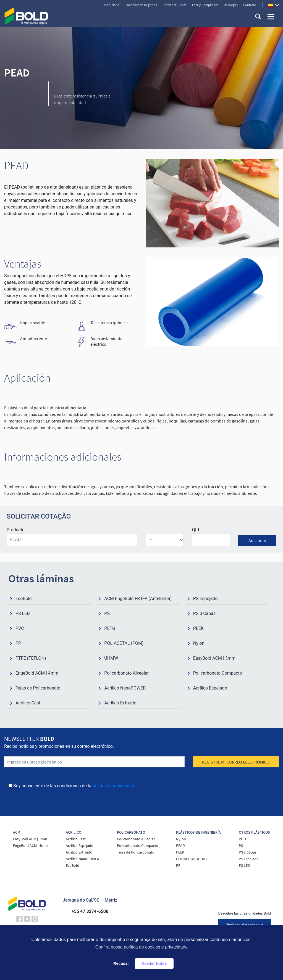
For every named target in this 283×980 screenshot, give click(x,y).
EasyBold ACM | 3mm (214, 658)
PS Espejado (205, 599)
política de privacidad (113, 786)
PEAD (180, 846)
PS (107, 613)
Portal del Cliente (175, 5)
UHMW (111, 658)
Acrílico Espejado (210, 688)
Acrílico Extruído (120, 703)
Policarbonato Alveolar (126, 673)
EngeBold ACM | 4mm (37, 673)
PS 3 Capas (205, 613)
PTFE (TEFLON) (31, 658)
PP (18, 643)
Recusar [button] (121, 963)
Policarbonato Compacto (218, 673)
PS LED (23, 613)
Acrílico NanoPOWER (125, 688)
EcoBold (23, 599)
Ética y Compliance (205, 5)
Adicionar (257, 540)
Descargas (231, 5)
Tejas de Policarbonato (38, 688)
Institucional (111, 5)
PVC (20, 628)
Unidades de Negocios (141, 5)
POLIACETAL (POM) (124, 643)
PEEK (198, 628)
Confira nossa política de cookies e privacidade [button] (141, 947)
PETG (110, 628)
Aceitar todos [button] (154, 963)
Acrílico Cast (28, 703)
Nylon (199, 643)
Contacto (250, 5)
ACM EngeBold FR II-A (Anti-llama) (138, 599)
